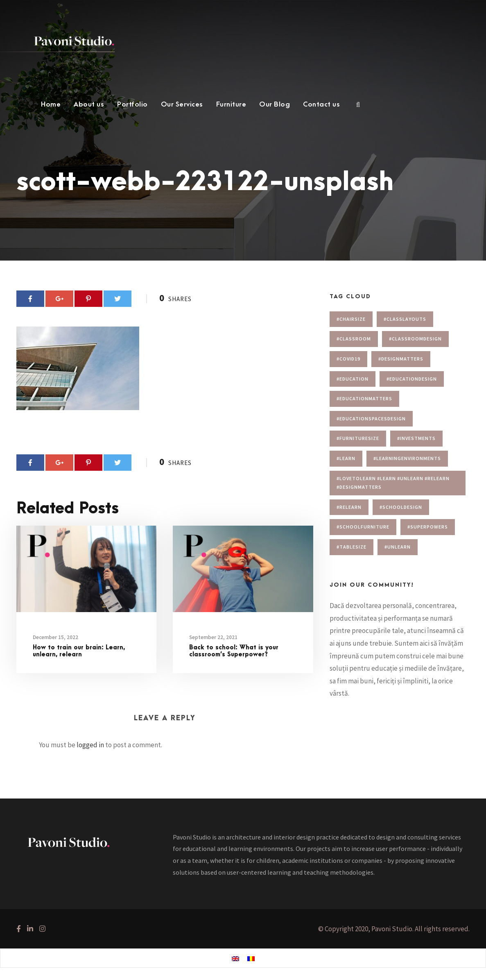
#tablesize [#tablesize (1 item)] (352, 547)
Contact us (321, 104)
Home (51, 104)
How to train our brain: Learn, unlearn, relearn (79, 651)
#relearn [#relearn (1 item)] (349, 507)
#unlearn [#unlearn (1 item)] (398, 547)
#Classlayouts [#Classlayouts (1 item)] (405, 319)
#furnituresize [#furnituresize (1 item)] (358, 438)
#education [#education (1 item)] (353, 379)
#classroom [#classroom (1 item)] (354, 339)
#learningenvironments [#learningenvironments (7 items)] (407, 458)
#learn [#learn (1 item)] (346, 458)
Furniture (231, 104)
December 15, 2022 (55, 637)
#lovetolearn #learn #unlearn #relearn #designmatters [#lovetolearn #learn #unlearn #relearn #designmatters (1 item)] (393, 483)
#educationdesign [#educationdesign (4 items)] (412, 379)
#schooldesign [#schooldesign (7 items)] (401, 507)
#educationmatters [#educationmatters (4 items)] (364, 398)
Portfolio (132, 104)
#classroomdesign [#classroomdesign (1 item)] (415, 339)
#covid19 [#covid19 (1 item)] (348, 359)
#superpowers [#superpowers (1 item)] (428, 527)
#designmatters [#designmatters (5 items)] (401, 359)
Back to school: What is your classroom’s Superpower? (234, 651)
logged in (90, 745)
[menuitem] (235, 958)
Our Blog (275, 104)
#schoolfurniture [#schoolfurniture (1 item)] (363, 527)
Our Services (182, 104)
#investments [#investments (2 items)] (416, 438)
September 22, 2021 (213, 637)
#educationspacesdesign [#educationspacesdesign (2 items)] (371, 419)
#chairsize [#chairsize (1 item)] (351, 319)
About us (89, 104)
